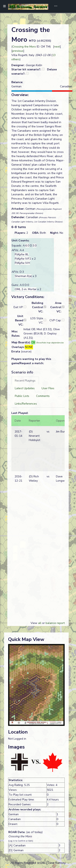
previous (18, 51)
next (57, 47)
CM (33, 342)
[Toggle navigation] (54, 6)
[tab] (25, 381)
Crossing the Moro (24, 47)
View (34, 623)
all (40, 623)
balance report (55, 623)
